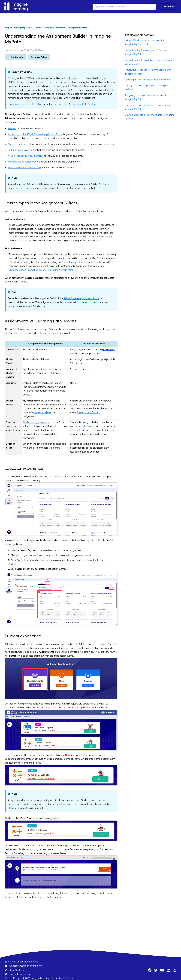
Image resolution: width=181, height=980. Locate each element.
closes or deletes (42, 412)
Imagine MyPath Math (55, 28)
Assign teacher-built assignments (26, 156)
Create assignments (19, 144)
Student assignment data (36, 422)
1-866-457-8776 (16, 970)
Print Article (15, 57)
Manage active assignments (23, 162)
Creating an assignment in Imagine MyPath (148, 80)
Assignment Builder (78, 28)
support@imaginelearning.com (25, 966)
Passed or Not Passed (88, 412)
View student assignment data (24, 167)
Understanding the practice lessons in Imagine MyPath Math (41, 270)
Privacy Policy (12, 978)
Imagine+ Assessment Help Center (76, 104)
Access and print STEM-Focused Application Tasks (35, 134)
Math (39, 28)
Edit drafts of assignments (22, 150)
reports (82, 426)
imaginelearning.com (20, 974)
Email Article (39, 57)
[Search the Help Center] (124, 7)
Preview (12, 128)
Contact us (168, 7)
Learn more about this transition (25, 104)
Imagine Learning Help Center (19, 28)
